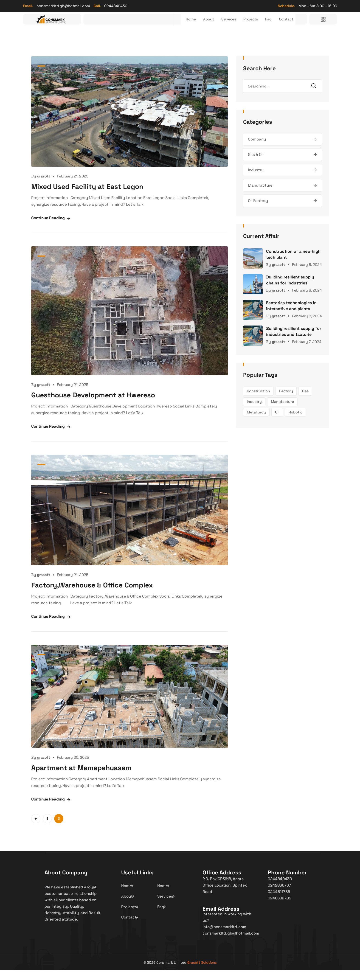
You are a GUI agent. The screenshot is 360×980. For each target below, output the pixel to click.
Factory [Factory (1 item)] (286, 401)
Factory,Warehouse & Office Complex (92, 595)
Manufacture (260, 195)
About (200, 24)
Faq (266, 24)
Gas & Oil (256, 165)
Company (257, 149)
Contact (285, 24)
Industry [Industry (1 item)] (254, 412)
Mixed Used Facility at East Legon (87, 197)
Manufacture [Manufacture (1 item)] (282, 412)
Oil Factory (258, 211)
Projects (246, 24)
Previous (36, 829)
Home (181, 24)
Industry (256, 180)
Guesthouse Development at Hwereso (93, 405)
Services (222, 24)
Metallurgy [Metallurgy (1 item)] (256, 422)
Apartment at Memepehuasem (81, 778)
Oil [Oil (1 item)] (277, 422)
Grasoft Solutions (202, 973)
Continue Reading (48, 228)
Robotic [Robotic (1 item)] (295, 422)
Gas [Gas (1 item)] (305, 401)
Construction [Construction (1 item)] (258, 401)
